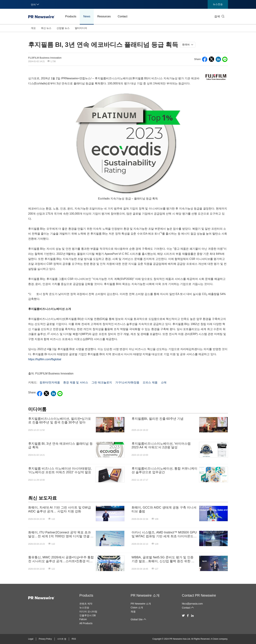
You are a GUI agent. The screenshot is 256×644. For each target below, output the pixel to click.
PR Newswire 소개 (145, 595)
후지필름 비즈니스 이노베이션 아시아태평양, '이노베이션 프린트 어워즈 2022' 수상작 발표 (60, 470)
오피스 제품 (150, 382)
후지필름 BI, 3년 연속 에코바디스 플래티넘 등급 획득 (60, 446)
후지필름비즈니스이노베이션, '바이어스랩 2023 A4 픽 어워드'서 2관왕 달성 (161, 446)
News (87, 16)
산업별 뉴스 (63, 28)
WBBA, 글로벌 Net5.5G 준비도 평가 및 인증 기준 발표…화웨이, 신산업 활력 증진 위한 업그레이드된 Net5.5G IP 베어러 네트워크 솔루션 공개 (163, 559)
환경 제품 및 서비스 (76, 382)
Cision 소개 (137, 608)
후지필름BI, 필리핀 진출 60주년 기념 (158, 419)
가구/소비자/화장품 (127, 382)
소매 (164, 382)
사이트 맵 (62, 639)
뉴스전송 (218, 4)
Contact (123, 16)
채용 (133, 612)
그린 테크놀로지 (102, 382)
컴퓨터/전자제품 (50, 382)
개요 (33, 28)
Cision (215, 639)
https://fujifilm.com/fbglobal (45, 359)
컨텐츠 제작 (86, 604)
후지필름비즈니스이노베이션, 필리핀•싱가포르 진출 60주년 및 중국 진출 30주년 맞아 (60, 421)
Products (71, 16)
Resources (104, 16)
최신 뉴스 (46, 28)
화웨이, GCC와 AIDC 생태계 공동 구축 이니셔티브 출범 (164, 509)
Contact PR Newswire (199, 595)
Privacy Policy (45, 639)
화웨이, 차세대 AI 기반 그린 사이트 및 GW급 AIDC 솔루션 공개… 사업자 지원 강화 (60, 509)
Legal (31, 639)
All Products (86, 623)
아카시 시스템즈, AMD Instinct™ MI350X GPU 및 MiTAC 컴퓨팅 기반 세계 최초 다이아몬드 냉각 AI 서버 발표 (164, 534)
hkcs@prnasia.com (192, 604)
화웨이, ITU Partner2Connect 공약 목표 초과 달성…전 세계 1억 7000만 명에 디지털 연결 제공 (61, 534)
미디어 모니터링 (88, 612)
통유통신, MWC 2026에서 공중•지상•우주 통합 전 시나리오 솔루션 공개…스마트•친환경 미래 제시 (61, 559)
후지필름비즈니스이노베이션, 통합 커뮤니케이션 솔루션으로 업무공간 (164, 470)
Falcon (83, 619)
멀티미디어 (81, 28)
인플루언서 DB (88, 615)
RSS (74, 639)
